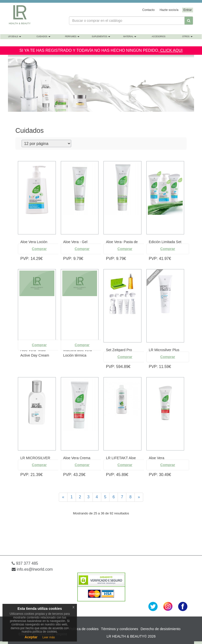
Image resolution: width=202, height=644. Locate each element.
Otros (187, 37)
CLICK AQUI (171, 50)
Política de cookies (84, 629)
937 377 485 (25, 563)
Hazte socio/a (169, 10)
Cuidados (43, 37)
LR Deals (15, 37)
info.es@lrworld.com (32, 569)
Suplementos (101, 37)
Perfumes (72, 37)
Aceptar (31, 637)
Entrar (188, 10)
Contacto (148, 10)
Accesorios (158, 37)
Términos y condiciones (120, 629)
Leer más (49, 637)
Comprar (39, 249)
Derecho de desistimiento (161, 629)
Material (130, 37)
